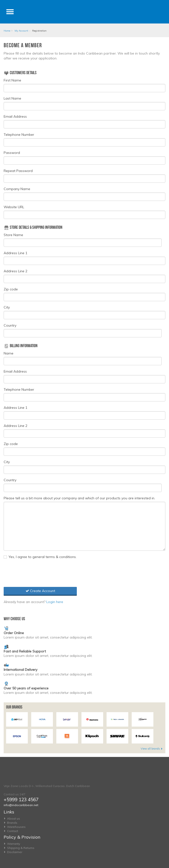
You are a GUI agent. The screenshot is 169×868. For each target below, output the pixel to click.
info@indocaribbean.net (21, 805)
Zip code (11, 289)
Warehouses (16, 827)
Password (12, 153)
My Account (21, 31)
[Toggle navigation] (10, 12)
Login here (55, 602)
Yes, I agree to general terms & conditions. (40, 557)
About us (14, 818)
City (7, 307)
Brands (12, 823)
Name (9, 353)
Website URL (14, 207)
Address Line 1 (15, 253)
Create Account (40, 591)
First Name (12, 80)
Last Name (12, 98)
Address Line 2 (15, 271)
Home (7, 31)
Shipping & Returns (21, 848)
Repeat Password (18, 171)
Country (10, 325)
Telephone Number (19, 135)
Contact (13, 831)
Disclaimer (15, 852)
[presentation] (41, 572)
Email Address (15, 116)
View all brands (152, 749)
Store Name (13, 235)
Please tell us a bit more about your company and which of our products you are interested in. (79, 498)
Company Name (17, 189)
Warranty (14, 844)
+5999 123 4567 (21, 799)
